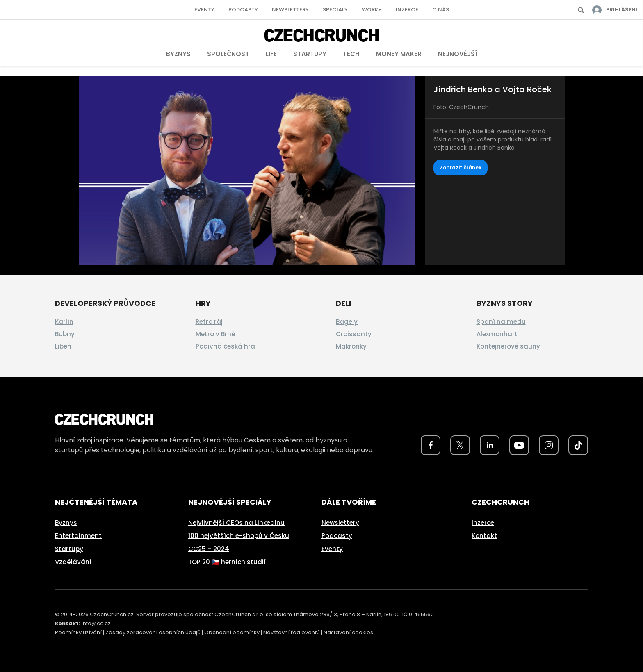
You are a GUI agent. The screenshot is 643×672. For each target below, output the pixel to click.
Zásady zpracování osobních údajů (153, 632)
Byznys (178, 54)
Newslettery (290, 10)
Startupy (310, 54)
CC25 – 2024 (209, 549)
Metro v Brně (215, 334)
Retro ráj (209, 322)
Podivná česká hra (225, 346)
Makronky (351, 346)
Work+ (372, 10)
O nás (441, 10)
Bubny (65, 334)
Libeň (63, 346)
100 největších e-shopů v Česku (239, 536)
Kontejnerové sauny (508, 346)
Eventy (204, 10)
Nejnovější (457, 54)
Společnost (228, 54)
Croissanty (354, 334)
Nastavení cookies (348, 632)
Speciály (335, 10)
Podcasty (243, 10)
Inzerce (407, 10)
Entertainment (78, 536)
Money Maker (399, 54)
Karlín (64, 322)
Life (271, 54)
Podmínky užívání (78, 632)
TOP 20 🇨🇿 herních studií (227, 562)
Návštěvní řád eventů (292, 632)
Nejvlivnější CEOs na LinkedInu (236, 523)
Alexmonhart (497, 334)
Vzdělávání (73, 562)
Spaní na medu (501, 322)
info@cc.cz (96, 623)
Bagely (347, 322)
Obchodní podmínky (232, 632)
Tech (351, 54)
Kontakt (484, 536)
